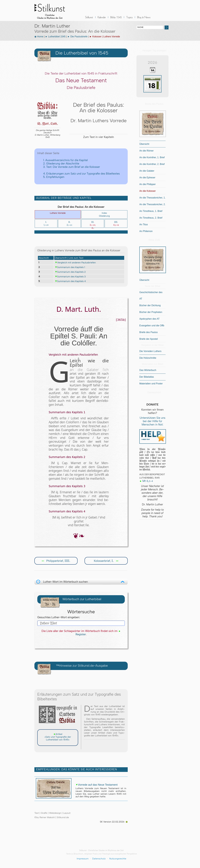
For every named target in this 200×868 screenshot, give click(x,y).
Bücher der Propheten (151, 312)
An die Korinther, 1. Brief (152, 157)
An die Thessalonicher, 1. (152, 198)
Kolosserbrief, (106, 561)
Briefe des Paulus (148, 332)
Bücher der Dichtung (150, 305)
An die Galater (147, 171)
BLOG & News (144, 19)
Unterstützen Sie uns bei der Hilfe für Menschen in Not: (152, 421)
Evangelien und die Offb (152, 326)
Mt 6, (146, 481)
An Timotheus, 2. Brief (151, 218)
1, (46, 224)
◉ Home (39, 37)
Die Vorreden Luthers (150, 351)
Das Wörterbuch (148, 370)
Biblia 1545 (116, 19)
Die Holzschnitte (148, 358)
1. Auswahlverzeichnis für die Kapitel (65, 160)
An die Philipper (148, 184)
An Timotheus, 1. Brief (151, 211)
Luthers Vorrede (58, 213)
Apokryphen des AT (149, 319)
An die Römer (147, 151)
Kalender (102, 19)
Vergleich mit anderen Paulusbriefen (75, 262)
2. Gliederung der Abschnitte (61, 164)
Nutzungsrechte (118, 859)
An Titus (144, 224)
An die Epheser (147, 178)
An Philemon (146, 231)
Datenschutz (99, 859)
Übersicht (144, 144)
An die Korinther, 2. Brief (152, 164)
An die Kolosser (148, 191)
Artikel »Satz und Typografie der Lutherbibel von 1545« (58, 737)
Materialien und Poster (151, 384)
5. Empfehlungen (54, 177)
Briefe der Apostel (149, 339)
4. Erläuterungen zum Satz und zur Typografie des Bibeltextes (81, 174)
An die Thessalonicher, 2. (152, 204)
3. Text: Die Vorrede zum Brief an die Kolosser (72, 167)
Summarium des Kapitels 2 (70, 272)
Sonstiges (129, 19)
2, (69, 224)
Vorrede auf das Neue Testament (97, 785)
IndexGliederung (104, 214)
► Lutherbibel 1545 (55, 37)
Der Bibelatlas (147, 377)
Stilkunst (52, 10)
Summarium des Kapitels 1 (70, 267)
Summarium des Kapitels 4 (70, 281)
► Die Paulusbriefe (78, 37)
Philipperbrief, (56, 561)
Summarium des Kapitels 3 (70, 276)
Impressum (83, 859)
